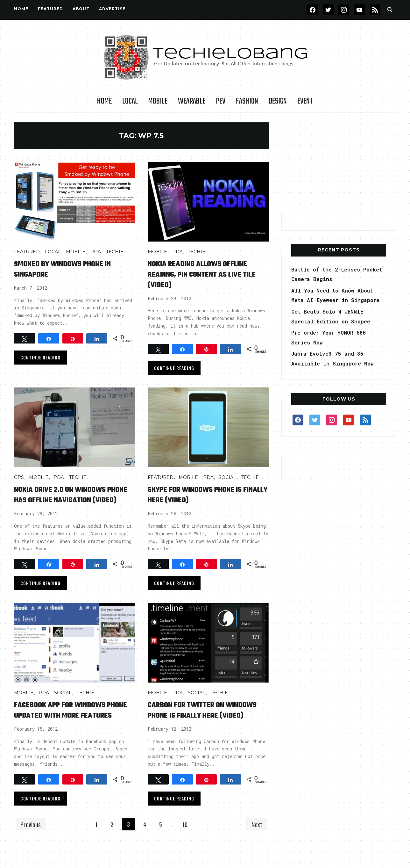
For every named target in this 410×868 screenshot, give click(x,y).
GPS (19, 477)
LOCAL (130, 101)
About (81, 9)
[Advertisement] (339, 162)
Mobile (158, 101)
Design (278, 101)
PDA (96, 252)
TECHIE (115, 252)
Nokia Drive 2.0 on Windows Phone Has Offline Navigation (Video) (73, 500)
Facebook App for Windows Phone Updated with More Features (69, 726)
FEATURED (50, 9)
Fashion (247, 101)
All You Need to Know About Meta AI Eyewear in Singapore (337, 300)
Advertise (112, 9)
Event (305, 101)
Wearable (192, 101)
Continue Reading (40, 357)
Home (21, 9)
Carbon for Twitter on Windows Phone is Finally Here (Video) (200, 726)
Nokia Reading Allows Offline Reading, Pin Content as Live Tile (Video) (207, 274)
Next (255, 845)
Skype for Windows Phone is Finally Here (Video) (205, 495)
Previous (32, 845)
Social (227, 477)
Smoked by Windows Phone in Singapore (72, 269)
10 (187, 846)
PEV (221, 101)
